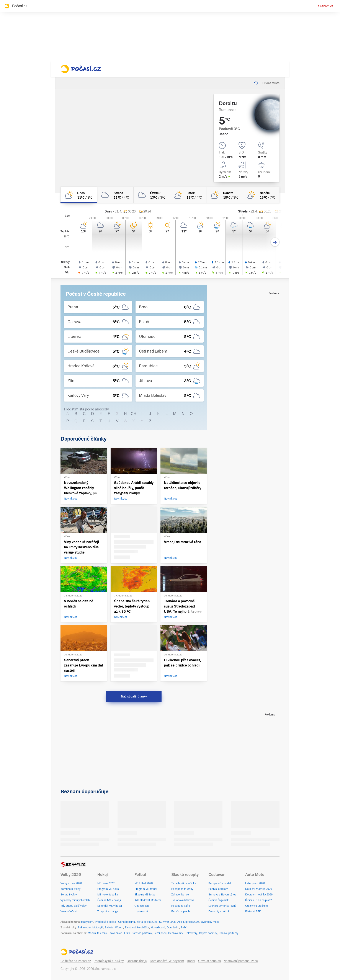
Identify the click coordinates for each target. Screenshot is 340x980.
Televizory (191, 933)
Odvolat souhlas (209, 961)
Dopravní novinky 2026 (259, 895)
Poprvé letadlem (218, 889)
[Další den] (275, 242)
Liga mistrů (141, 911)
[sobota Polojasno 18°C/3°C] (225, 195)
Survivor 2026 (167, 922)
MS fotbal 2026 (144, 883)
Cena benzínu (127, 922)
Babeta (109, 928)
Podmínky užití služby (109, 961)
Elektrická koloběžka (137, 928)
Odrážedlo (173, 928)
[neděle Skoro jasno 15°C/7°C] (261, 195)
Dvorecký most (210, 922)
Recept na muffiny (182, 889)
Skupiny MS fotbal (145, 895)
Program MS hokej (108, 889)
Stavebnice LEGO (119, 933)
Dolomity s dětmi (219, 911)
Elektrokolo (84, 928)
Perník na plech (181, 911)
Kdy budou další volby (74, 906)
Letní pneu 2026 (255, 883)
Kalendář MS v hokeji (110, 906)
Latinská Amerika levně (222, 906)
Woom (119, 928)
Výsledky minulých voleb (75, 900)
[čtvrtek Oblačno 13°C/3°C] (152, 195)
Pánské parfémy (229, 933)
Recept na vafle (181, 906)
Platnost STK (253, 911)
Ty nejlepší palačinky (184, 883)
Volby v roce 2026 (71, 883)
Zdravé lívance (180, 895)
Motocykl (98, 928)
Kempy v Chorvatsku (221, 883)
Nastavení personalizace (241, 961)
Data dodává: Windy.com (167, 961)
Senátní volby (69, 895)
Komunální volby (70, 889)
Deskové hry (176, 933)
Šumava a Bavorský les (222, 895)
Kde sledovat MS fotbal (148, 900)
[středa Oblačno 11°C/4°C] (115, 195)
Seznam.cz (326, 6)
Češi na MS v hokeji (109, 900)
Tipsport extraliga (108, 911)
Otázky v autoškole (257, 906)
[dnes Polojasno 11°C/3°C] (79, 195)
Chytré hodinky (208, 933)
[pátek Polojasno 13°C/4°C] (188, 195)
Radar (191, 961)
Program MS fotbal (146, 889)
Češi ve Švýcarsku (219, 900)
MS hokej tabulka (108, 895)
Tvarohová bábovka (183, 900)
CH (134, 414)
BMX (184, 928)
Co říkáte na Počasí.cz (76, 961)
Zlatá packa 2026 (147, 922)
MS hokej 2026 (106, 883)
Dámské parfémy (142, 933)
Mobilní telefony (97, 933)
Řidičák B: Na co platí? (259, 900)
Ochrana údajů (137, 961)
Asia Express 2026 (188, 922)
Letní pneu (160, 933)
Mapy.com (87, 922)
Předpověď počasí (106, 922)
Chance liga (142, 906)
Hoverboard (158, 928)
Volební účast (69, 911)
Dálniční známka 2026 (259, 889)
